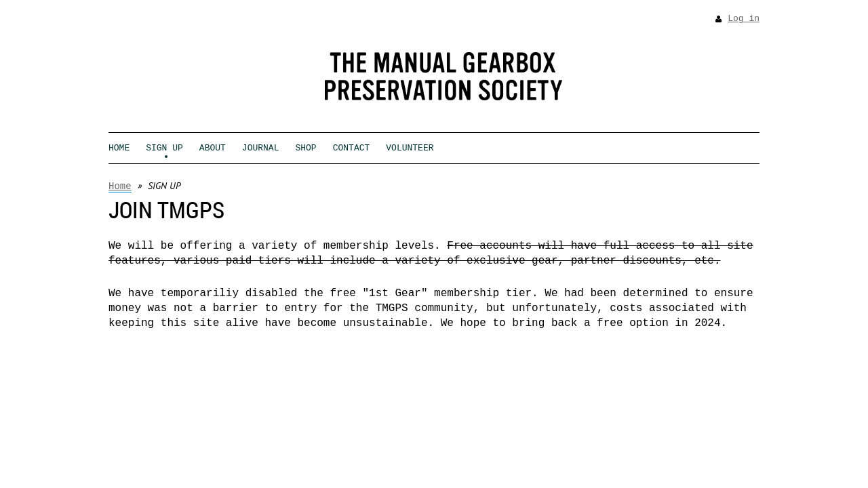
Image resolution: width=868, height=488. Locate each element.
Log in (744, 19)
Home (120, 186)
